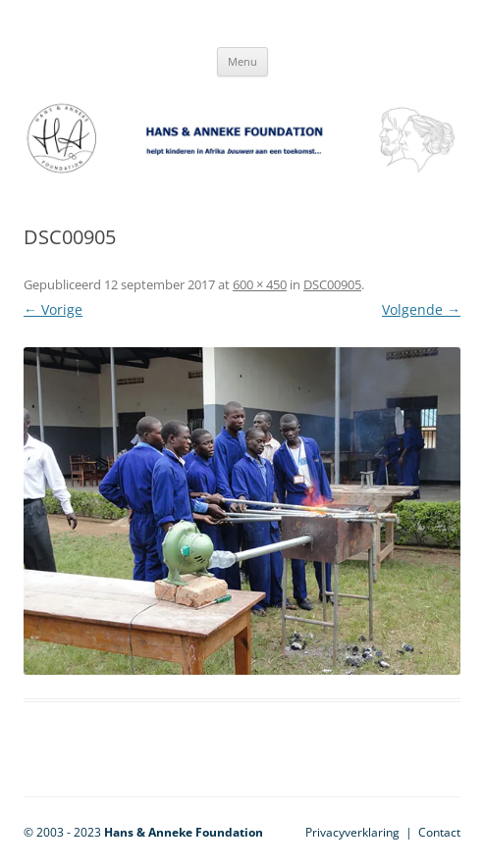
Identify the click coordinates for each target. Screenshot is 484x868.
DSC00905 (332, 284)
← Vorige (53, 309)
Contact (439, 832)
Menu (242, 61)
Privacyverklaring (352, 832)
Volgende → (421, 309)
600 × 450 (260, 284)
